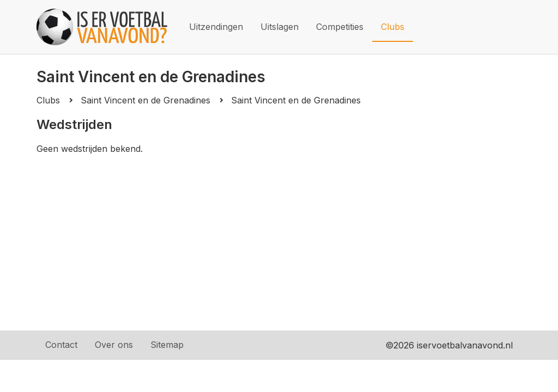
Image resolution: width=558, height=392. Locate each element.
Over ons (114, 345)
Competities (340, 27)
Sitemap (167, 345)
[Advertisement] (279, 236)
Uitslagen (280, 27)
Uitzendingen (216, 27)
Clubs (393, 27)
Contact (61, 345)
